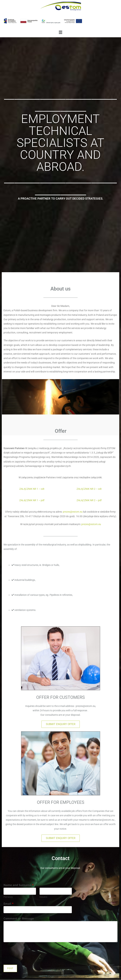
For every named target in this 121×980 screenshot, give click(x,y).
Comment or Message (19, 919)
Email (9, 904)
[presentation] (30, 959)
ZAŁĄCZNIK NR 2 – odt (89, 489)
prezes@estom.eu (73, 512)
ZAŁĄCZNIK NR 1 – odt (32, 489)
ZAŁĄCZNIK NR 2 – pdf (89, 500)
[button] (60, 32)
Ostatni (43, 897)
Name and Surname (19, 885)
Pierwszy (8, 897)
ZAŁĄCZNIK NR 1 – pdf (32, 500)
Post (10, 968)
